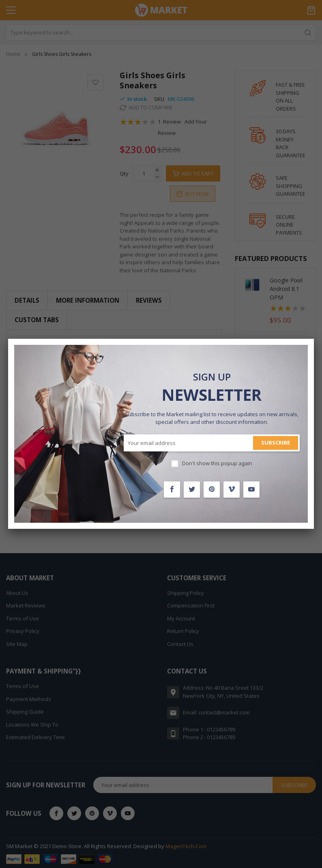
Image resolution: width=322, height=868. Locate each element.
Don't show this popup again (217, 463)
